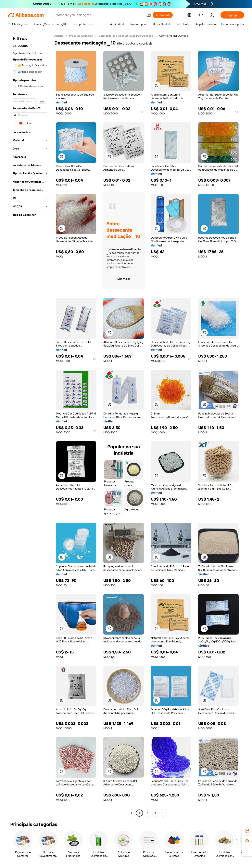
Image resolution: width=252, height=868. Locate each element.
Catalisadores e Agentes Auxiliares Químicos (126, 36)
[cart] (201, 16)
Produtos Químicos (81, 36)
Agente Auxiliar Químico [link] (173, 36)
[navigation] (30, 425)
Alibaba (59, 36)
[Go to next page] (163, 813)
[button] (149, 15)
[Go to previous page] (132, 813)
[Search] (163, 15)
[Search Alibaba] (100, 15)
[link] (247, 831)
